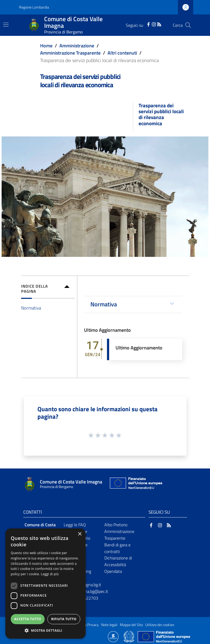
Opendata (113, 571)
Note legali (109, 625)
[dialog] (45, 584)
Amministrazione (77, 46)
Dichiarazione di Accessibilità (118, 561)
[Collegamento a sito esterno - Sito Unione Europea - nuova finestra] (135, 484)
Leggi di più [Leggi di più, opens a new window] (50, 574)
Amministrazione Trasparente (70, 53)
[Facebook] (148, 24)
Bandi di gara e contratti (117, 548)
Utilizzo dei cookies (160, 625)
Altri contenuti (122, 53)
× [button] (80, 534)
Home (46, 46)
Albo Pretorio (116, 525)
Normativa (31, 308)
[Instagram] (154, 24)
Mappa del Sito (131, 625)
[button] (45, 630)
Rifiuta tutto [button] (64, 619)
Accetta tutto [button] (28, 619)
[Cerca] (188, 25)
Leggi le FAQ (75, 525)
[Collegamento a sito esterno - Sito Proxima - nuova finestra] (113, 636)
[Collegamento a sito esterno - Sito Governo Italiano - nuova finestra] (129, 636)
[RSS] (159, 24)
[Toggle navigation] (6, 25)
